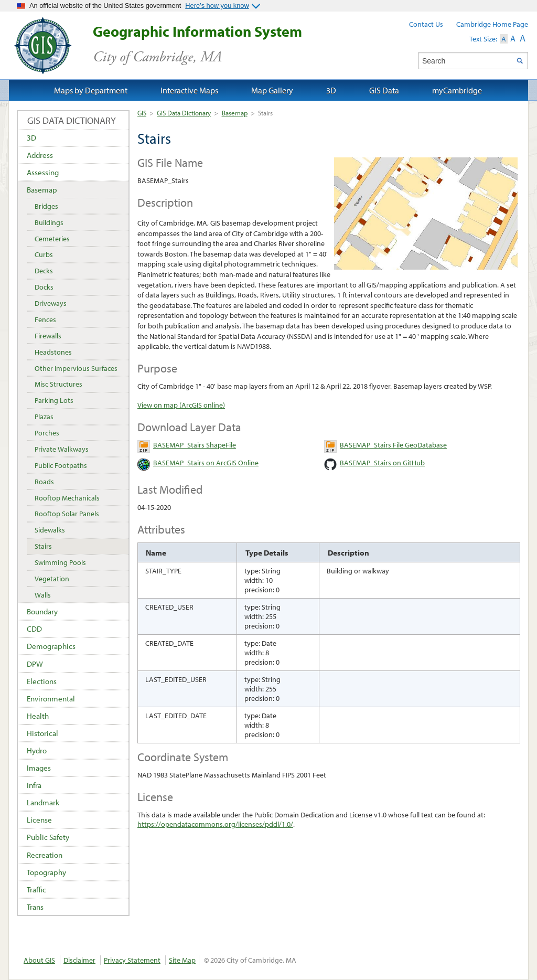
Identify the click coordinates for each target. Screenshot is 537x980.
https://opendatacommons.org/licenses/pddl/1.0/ (215, 824)
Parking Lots (54, 400)
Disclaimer (79, 960)
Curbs (44, 254)
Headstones (53, 352)
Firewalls (48, 336)
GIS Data (384, 90)
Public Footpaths (61, 465)
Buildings (49, 222)
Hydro (37, 750)
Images (39, 768)
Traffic (36, 890)
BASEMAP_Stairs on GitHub (382, 463)
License (39, 820)
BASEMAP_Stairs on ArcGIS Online (206, 463)
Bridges (46, 206)
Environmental (51, 699)
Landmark (43, 802)
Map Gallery (272, 90)
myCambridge (457, 90)
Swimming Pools (60, 562)
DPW (35, 664)
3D (31, 138)
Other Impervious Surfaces (76, 368)
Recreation (45, 855)
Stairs (43, 546)
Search (519, 61)
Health (38, 716)
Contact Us (426, 24)
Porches (47, 433)
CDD (34, 629)
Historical (42, 733)
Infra (34, 785)
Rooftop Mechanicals (67, 498)
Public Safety (48, 837)
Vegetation (52, 579)
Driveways (51, 303)
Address (40, 155)
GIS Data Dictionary (184, 113)
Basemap (235, 113)
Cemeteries (52, 239)
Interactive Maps (189, 90)
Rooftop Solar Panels (67, 514)
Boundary (42, 611)
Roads (44, 482)
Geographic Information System (216, 44)
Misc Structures (58, 384)
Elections (42, 681)
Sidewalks (50, 530)
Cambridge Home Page (492, 24)
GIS (142, 113)
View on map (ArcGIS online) (181, 405)
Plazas (44, 417)
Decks (44, 271)
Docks (44, 287)
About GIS (39, 960)
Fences (45, 319)
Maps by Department (91, 90)
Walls (43, 595)
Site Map (182, 960)
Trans (35, 907)
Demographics (51, 646)
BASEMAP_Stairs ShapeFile (195, 445)
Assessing (43, 172)
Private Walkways (62, 449)
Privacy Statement (132, 960)
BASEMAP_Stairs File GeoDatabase (393, 445)
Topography (46, 872)
